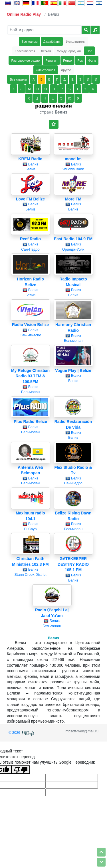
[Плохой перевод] (21, 770)
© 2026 (22, 733)
